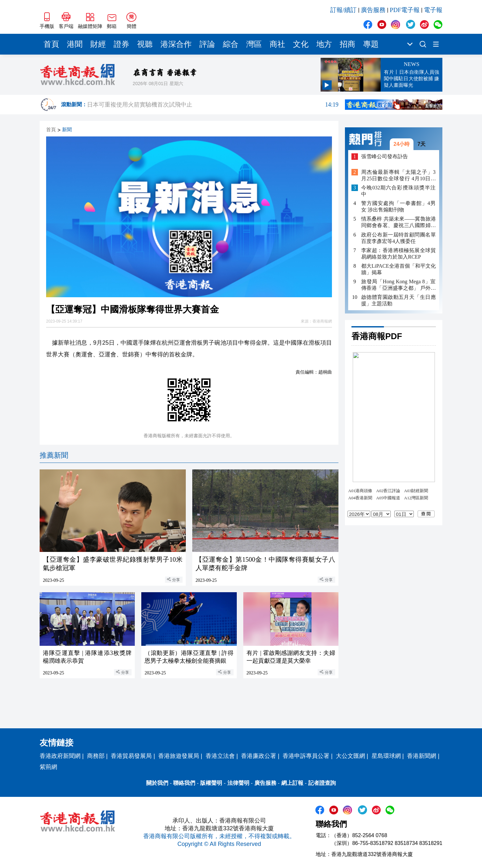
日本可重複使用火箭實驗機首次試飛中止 (213, 105)
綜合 (231, 44)
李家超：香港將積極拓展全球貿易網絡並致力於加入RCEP (399, 254)
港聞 (75, 44)
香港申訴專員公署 (306, 756)
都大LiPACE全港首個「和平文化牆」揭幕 (399, 269)
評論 (207, 44)
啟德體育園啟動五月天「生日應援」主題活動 (399, 300)
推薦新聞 (54, 455)
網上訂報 (292, 783)
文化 (301, 44)
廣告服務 (373, 10)
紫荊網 (48, 767)
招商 (348, 44)
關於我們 (157, 783)
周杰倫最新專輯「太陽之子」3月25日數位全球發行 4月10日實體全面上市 (399, 176)
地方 (324, 44)
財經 (98, 44)
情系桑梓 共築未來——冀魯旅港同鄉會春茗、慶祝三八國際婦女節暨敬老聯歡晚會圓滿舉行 (399, 222)
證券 (121, 44)
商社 (277, 44)
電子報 (433, 10)
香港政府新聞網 (60, 756)
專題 (371, 44)
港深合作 (176, 44)
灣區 (254, 44)
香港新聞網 (422, 756)
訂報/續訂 (343, 10)
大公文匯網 (350, 756)
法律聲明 (238, 783)
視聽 (145, 44)
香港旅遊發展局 (179, 756)
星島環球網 (386, 756)
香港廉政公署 (259, 756)
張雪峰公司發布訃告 (385, 156)
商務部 (96, 756)
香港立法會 (220, 756)
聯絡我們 (184, 783)
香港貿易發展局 (131, 756)
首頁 (51, 44)
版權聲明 (211, 783)
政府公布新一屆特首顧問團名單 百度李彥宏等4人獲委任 (399, 238)
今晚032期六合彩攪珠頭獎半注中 (399, 191)
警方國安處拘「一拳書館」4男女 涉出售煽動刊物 (399, 206)
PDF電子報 (405, 10)
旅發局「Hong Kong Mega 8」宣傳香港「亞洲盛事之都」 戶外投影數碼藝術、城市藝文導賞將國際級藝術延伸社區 (399, 285)
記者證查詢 (322, 783)
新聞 (67, 130)
